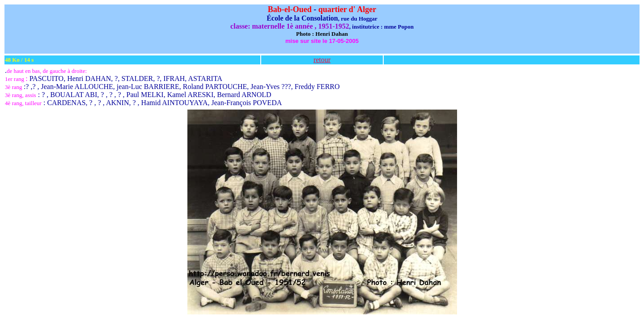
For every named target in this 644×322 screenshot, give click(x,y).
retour (322, 60)
